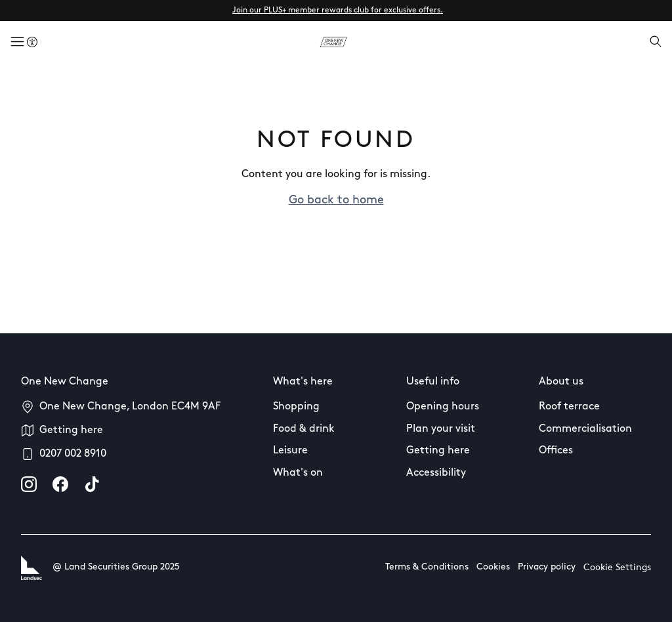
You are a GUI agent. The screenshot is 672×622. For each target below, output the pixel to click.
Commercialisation (585, 429)
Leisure (290, 451)
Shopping (296, 407)
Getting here (71, 430)
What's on (298, 473)
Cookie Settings (617, 568)
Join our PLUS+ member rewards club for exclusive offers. (338, 10)
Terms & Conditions (427, 567)
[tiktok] (92, 484)
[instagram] (29, 484)
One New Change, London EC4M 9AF (130, 407)
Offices (556, 451)
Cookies (493, 567)
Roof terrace (569, 407)
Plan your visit (441, 429)
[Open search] (656, 43)
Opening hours (443, 407)
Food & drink (304, 429)
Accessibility (436, 473)
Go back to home (336, 200)
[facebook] (60, 484)
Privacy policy (547, 567)
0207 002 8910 (73, 454)
